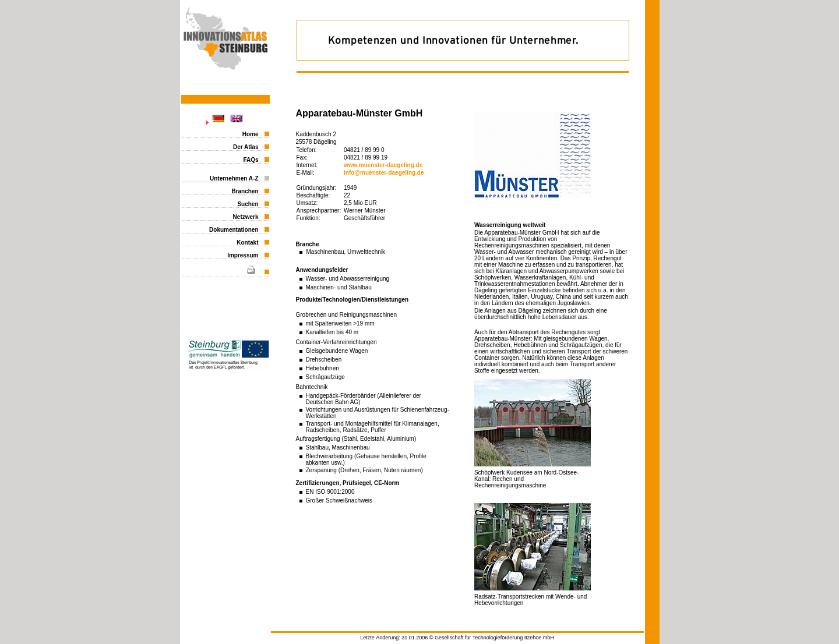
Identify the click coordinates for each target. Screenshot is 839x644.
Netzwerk (246, 217)
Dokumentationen (234, 230)
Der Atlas (246, 147)
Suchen (248, 204)
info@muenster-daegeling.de (384, 173)
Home (251, 134)
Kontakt (247, 243)
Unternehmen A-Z (234, 178)
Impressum (243, 255)
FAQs (251, 160)
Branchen (245, 191)
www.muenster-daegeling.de (383, 165)
